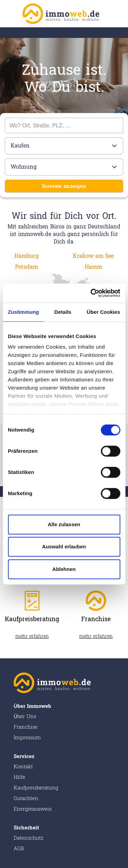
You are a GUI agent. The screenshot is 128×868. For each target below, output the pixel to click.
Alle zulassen (64, 524)
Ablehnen (64, 569)
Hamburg (26, 256)
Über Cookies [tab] (103, 312)
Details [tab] (63, 312)
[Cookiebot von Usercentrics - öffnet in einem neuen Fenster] (91, 293)
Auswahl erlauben (64, 547)
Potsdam (26, 267)
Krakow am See (93, 256)
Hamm (93, 267)
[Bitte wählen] (64, 146)
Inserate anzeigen (64, 186)
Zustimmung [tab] (23, 312)
